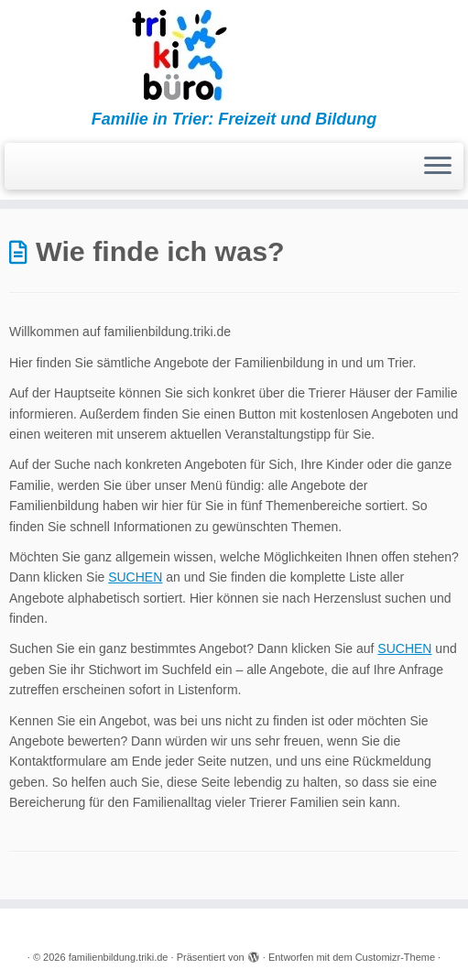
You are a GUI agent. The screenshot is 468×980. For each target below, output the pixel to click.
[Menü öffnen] (438, 167)
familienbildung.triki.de (119, 957)
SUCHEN (135, 577)
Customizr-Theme (395, 957)
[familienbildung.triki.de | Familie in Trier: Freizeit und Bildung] (234, 55)
